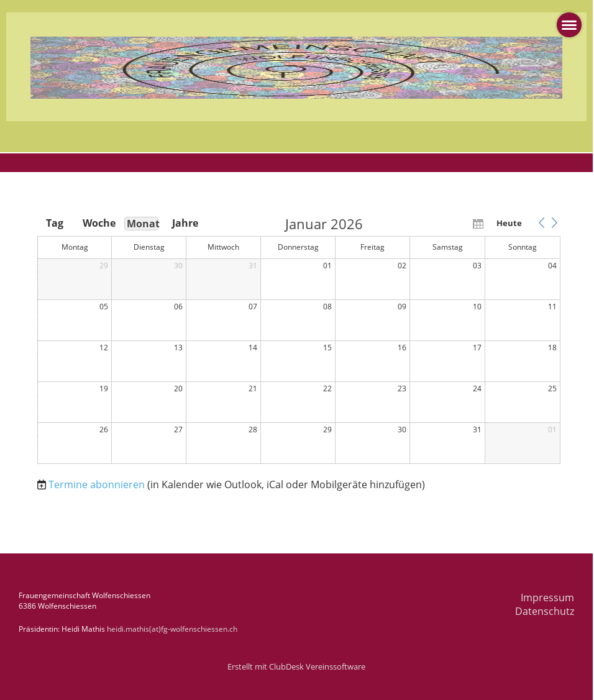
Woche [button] (98, 223)
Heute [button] (509, 223)
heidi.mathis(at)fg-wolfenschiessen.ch (172, 629)
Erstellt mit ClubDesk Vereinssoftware (296, 666)
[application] (299, 341)
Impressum (547, 598)
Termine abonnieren (97, 484)
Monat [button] (143, 224)
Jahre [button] (185, 223)
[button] (541, 223)
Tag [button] (55, 223)
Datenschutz (545, 611)
